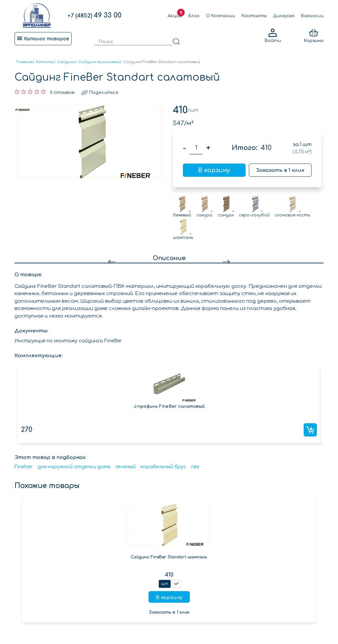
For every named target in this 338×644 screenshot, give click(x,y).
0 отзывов (62, 93)
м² (177, 584)
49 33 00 (94, 15)
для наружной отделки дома (74, 467)
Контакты (254, 16)
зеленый (126, 467)
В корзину (214, 170)
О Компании (220, 16)
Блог (194, 16)
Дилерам (284, 16)
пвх (195, 467)
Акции (175, 16)
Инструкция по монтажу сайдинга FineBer (68, 341)
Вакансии (312, 16)
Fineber (24, 467)
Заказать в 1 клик (280, 170)
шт (165, 584)
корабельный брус (163, 467)
